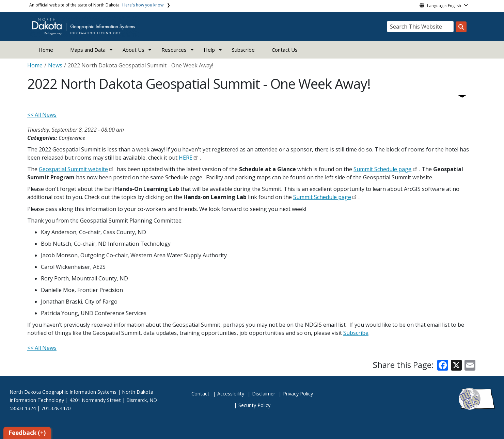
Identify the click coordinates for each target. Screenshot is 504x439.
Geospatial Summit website (73, 169)
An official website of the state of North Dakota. (96, 5)
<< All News (42, 115)
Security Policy (254, 405)
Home (46, 50)
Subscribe (243, 50)
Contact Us (285, 50)
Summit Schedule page (382, 169)
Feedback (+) (27, 433)
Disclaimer (264, 394)
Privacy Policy (298, 394)
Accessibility (231, 394)
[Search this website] (461, 27)
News (55, 65)
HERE (186, 158)
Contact (200, 394)
